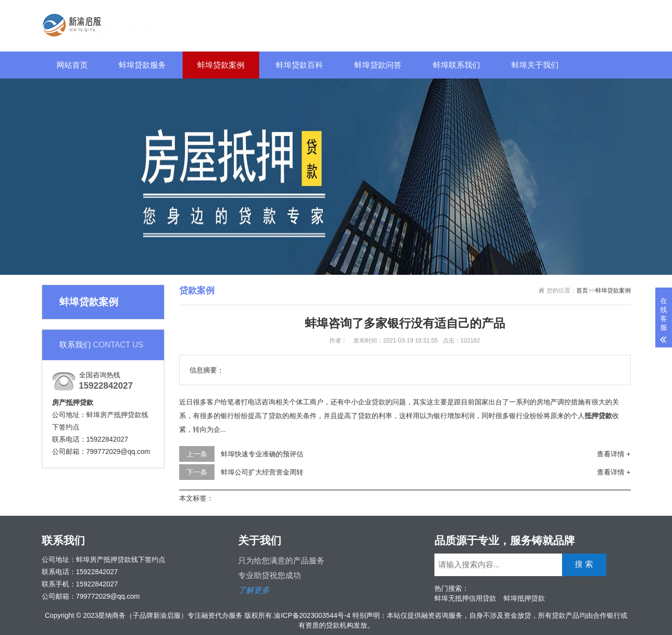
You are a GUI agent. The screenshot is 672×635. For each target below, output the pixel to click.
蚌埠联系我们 (457, 65)
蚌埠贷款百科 (299, 65)
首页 (582, 291)
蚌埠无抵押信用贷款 (465, 598)
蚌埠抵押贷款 (524, 598)
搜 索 (614, 24)
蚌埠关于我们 (535, 65)
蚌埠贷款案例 (221, 65)
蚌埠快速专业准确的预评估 (262, 454)
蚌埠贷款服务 (142, 65)
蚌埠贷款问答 (378, 65)
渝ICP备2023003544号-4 (312, 615)
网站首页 (72, 65)
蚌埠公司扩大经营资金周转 (262, 472)
